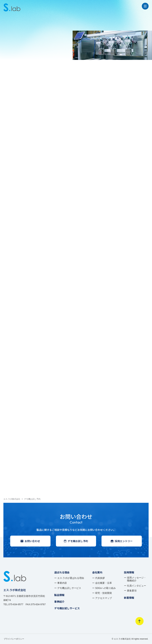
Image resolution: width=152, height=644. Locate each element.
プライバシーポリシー (14, 639)
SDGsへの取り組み (105, 588)
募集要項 (132, 591)
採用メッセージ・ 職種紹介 (137, 579)
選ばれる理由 (62, 572)
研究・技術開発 (104, 593)
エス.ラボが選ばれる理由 (71, 578)
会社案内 (97, 572)
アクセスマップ (104, 598)
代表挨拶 (100, 578)
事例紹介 (59, 602)
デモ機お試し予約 (76, 541)
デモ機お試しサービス (69, 588)
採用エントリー (122, 541)
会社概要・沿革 (104, 583)
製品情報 (59, 595)
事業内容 (62, 583)
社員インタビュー (137, 586)
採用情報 (129, 572)
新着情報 (129, 598)
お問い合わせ (30, 541)
